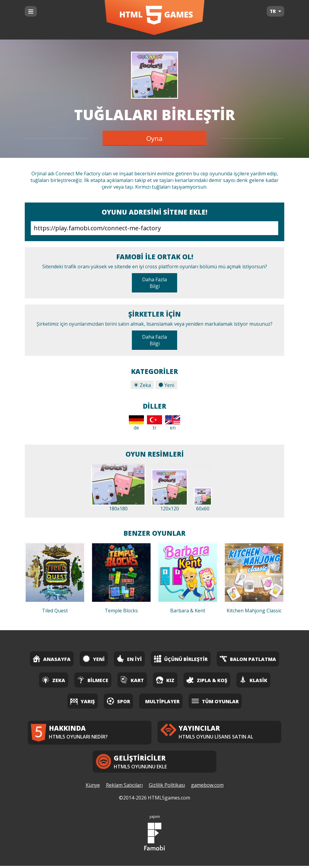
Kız (165, 680)
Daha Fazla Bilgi (154, 283)
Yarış (83, 701)
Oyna (154, 138)
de (136, 423)
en (173, 423)
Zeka (142, 385)
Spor (118, 701)
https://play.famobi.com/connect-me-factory (154, 228)
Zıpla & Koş (207, 680)
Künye (93, 787)
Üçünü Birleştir (181, 659)
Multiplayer (162, 701)
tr (154, 423)
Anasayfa (52, 659)
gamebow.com (207, 787)
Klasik (253, 680)
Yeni (166, 385)
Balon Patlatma (248, 659)
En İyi (129, 659)
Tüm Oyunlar (215, 701)
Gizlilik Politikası (167, 787)
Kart (132, 680)
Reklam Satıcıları (124, 787)
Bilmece (93, 680)
